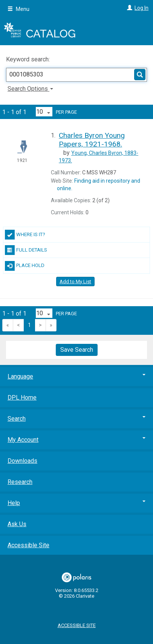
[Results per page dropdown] (44, 112)
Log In (142, 8)
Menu (18, 9)
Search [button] (76, 419)
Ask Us (17, 524)
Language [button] (76, 376)
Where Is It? (25, 235)
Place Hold (25, 266)
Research (20, 482)
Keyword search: (29, 59)
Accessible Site (28, 545)
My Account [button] (76, 440)
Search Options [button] (30, 89)
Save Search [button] (77, 350)
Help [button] (76, 503)
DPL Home (22, 398)
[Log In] (129, 8)
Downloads (22, 461)
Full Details (26, 250)
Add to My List (75, 282)
